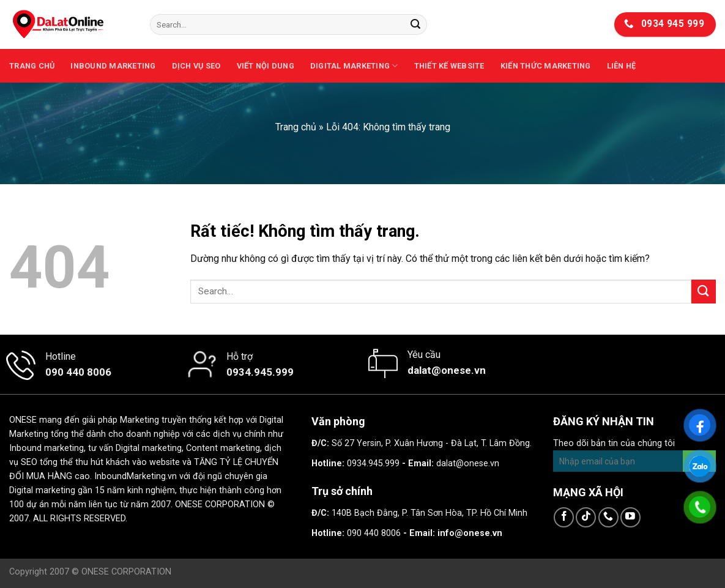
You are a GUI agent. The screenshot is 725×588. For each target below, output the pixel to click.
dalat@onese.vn (468, 463)
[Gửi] (415, 24)
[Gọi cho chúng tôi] (608, 517)
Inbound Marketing (113, 66)
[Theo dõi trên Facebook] (564, 517)
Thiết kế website (449, 66)
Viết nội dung (266, 66)
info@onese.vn (470, 533)
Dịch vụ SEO (196, 66)
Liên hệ (622, 66)
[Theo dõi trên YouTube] (630, 517)
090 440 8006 (374, 533)
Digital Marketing (354, 66)
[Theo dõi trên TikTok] (586, 517)
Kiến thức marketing (546, 66)
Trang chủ (32, 66)
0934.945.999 (373, 463)
